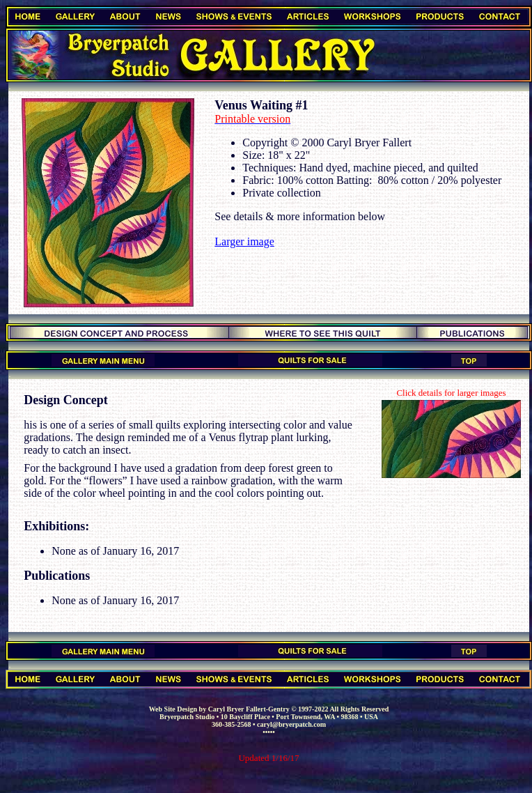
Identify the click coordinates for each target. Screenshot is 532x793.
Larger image (244, 241)
